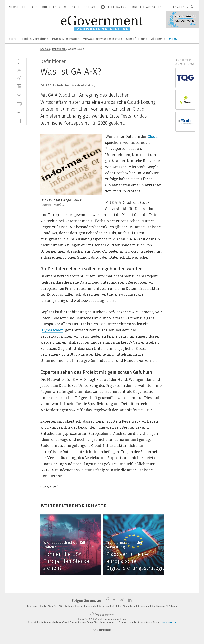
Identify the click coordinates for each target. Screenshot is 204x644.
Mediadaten (129, 606)
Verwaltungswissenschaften (103, 39)
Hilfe (119, 606)
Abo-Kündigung (159, 606)
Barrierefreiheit (107, 606)
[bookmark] (95, 85)
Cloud (153, 137)
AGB (61, 606)
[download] (19, 112)
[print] (19, 104)
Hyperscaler (52, 330)
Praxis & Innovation (66, 39)
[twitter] (19, 69)
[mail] (19, 95)
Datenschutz (91, 606)
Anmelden (180, 7)
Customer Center (74, 606)
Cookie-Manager (49, 606)
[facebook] (19, 61)
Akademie (158, 39)
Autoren (173, 606)
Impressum (33, 606)
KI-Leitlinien (144, 606)
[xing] (19, 78)
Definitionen (59, 49)
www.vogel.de (169, 622)
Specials (45, 49)
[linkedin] (19, 87)
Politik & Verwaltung (34, 39)
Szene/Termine (137, 39)
